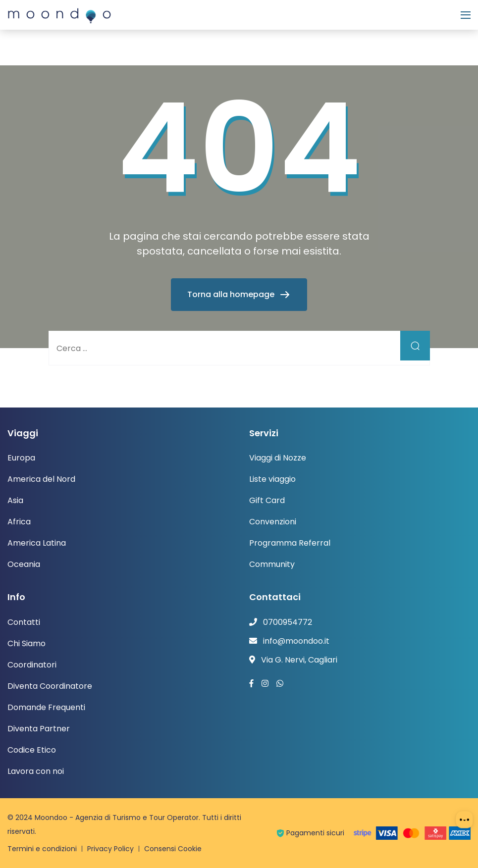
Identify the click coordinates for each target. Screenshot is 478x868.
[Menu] (466, 15)
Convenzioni (273, 522)
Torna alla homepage (232, 294)
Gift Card (267, 500)
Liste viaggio (272, 479)
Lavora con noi (36, 771)
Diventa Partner (39, 729)
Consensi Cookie (173, 849)
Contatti (24, 622)
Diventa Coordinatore (50, 686)
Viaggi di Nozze (278, 458)
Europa (21, 458)
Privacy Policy (110, 849)
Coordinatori (32, 665)
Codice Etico (32, 750)
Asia (15, 500)
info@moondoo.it (296, 641)
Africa (19, 522)
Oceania (24, 564)
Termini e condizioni (42, 849)
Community (272, 564)
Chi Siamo (27, 643)
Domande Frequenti (46, 707)
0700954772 (288, 622)
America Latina (37, 543)
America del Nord (41, 479)
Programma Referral (290, 543)
